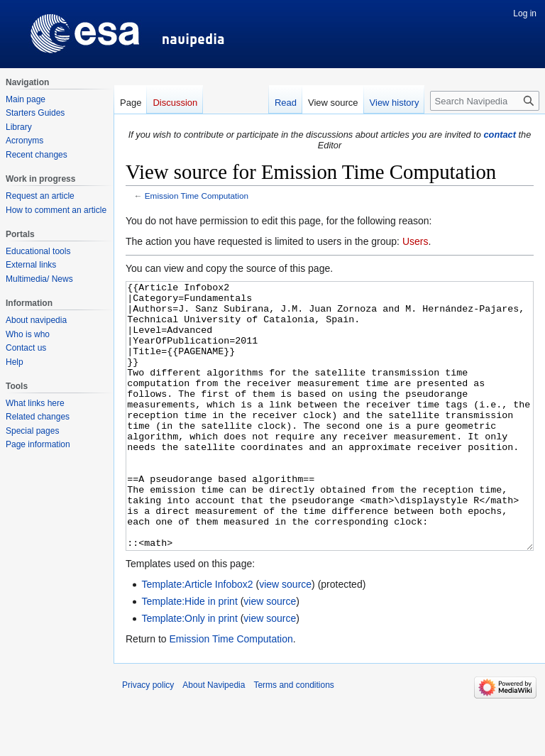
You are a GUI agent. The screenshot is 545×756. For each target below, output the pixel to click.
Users (415, 241)
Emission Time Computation (197, 196)
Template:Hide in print (189, 654)
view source (285, 637)
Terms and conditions (293, 738)
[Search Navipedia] (485, 101)
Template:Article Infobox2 (197, 637)
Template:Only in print (189, 672)
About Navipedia (214, 738)
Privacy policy (148, 738)
